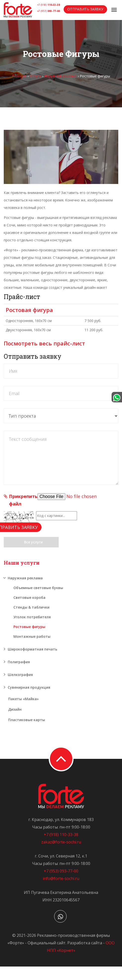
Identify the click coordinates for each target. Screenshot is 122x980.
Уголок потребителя (32, 617)
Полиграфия (19, 662)
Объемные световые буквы (38, 588)
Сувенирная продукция (29, 687)
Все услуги (31, 542)
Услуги (35, 76)
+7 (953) (49, 11)
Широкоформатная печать (32, 649)
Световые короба (29, 597)
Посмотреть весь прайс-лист (44, 343)
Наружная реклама (60, 76)
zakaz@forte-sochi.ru (61, 842)
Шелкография (20, 675)
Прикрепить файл (23, 500)
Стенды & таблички (31, 607)
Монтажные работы (32, 636)
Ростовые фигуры (29, 627)
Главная (19, 76)
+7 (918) (49, 5)
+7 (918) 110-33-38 (61, 834)
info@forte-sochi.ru (61, 878)
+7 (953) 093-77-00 (61, 871)
